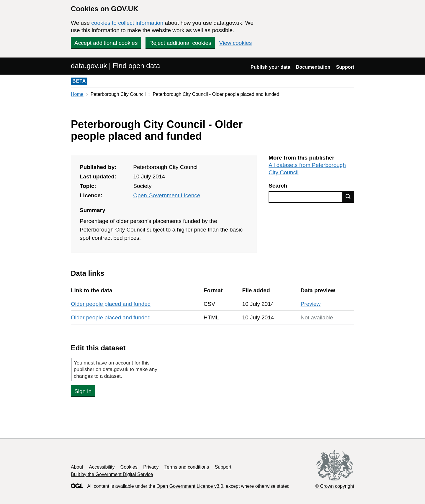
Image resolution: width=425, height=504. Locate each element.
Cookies (129, 467)
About (77, 467)
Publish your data (270, 67)
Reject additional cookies (180, 43)
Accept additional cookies (106, 43)
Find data (348, 196)
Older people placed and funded (111, 304)
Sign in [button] (83, 391)
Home (77, 94)
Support (345, 67)
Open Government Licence (167, 195)
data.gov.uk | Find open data (115, 66)
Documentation (313, 67)
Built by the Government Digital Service (112, 474)
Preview (310, 304)
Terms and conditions (187, 467)
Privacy (151, 467)
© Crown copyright (335, 486)
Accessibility (102, 467)
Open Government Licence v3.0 (190, 486)
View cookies (236, 43)
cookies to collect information (127, 23)
